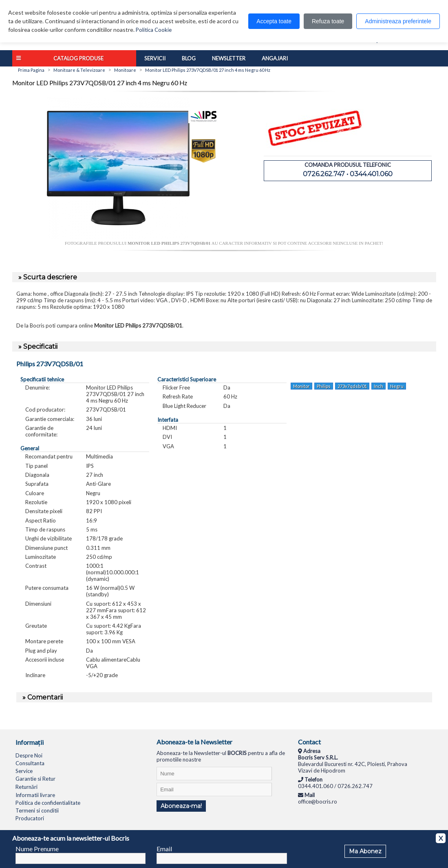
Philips (324, 386)
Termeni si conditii (37, 810)
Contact (309, 742)
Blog (189, 58)
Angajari (275, 58)
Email (164, 849)
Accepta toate (274, 21)
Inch (378, 386)
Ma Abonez (365, 851)
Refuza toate (328, 21)
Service (24, 771)
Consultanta (30, 763)
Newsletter (229, 58)
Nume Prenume (37, 849)
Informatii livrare (35, 795)
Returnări (26, 787)
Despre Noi (29, 755)
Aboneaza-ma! (181, 806)
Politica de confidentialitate (48, 803)
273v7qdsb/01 (352, 386)
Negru (397, 386)
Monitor (301, 386)
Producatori (30, 818)
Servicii (155, 58)
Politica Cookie (154, 30)
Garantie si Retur (35, 779)
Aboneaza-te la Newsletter (194, 742)
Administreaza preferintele (398, 21)
